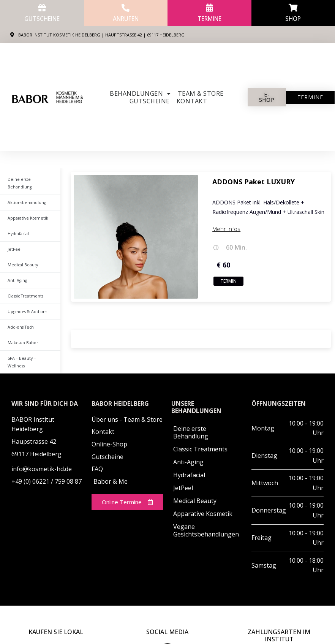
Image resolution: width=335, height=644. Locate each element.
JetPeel (13, 242)
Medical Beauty (21, 257)
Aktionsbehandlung (25, 195)
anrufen (126, 19)
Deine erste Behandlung (29, 179)
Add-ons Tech (19, 320)
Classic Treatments (24, 288)
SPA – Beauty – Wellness (29, 351)
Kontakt (192, 101)
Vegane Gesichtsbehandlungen (206, 515)
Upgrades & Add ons (25, 304)
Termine (209, 19)
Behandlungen (140, 93)
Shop (293, 19)
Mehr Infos (226, 229)
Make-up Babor (21, 335)
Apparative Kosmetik (25, 210)
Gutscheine (42, 19)
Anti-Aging (17, 273)
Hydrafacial (17, 226)
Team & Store (201, 93)
